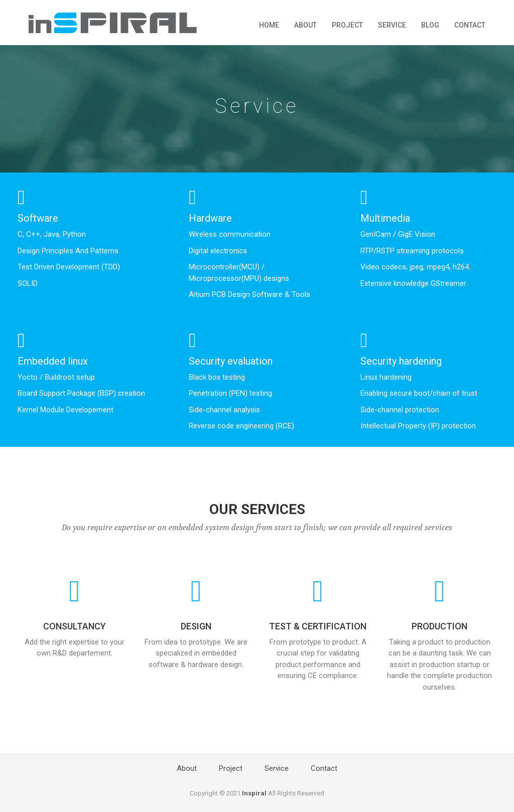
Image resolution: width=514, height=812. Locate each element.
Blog (430, 25)
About (305, 25)
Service (392, 25)
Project (347, 25)
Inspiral (254, 793)
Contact (470, 25)
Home (269, 25)
